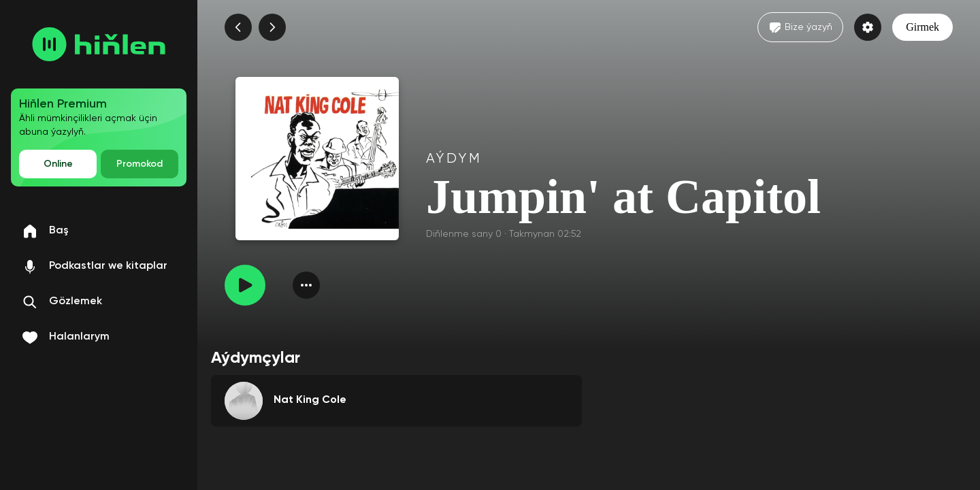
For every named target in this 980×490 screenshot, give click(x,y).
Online (58, 164)
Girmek (922, 27)
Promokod (140, 164)
